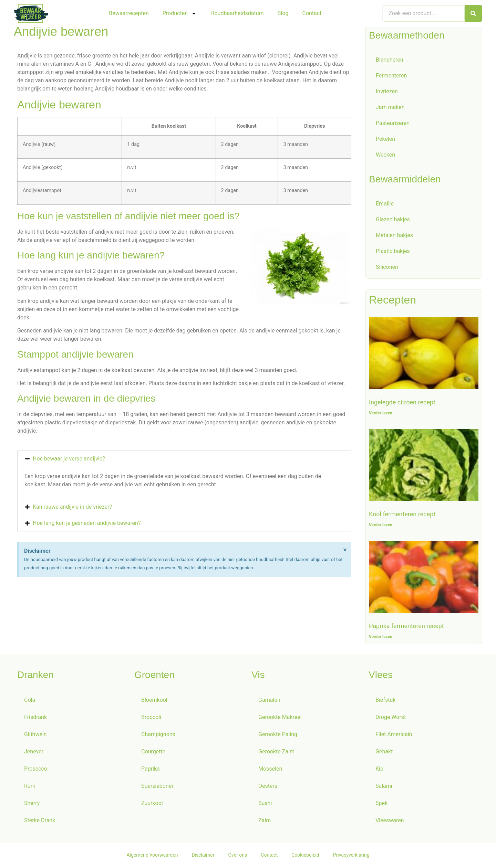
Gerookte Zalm (276, 753)
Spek (381, 805)
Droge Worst (391, 718)
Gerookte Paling (278, 736)
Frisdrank (35, 718)
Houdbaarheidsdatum (237, 13)
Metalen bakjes (394, 237)
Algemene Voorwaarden (152, 856)
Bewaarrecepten (129, 13)
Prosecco (36, 770)
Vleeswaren (390, 822)
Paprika (151, 770)
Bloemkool (154, 701)
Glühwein (35, 736)
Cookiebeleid (305, 856)
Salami (384, 787)
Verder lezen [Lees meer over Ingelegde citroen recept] (381, 414)
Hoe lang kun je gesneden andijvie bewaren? (87, 524)
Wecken (385, 156)
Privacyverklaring (351, 856)
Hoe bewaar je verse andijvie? (69, 460)
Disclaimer (203, 856)
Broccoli (151, 718)
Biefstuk (385, 701)
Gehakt (384, 753)
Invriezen (387, 93)
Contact (312, 13)
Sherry (32, 805)
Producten (180, 13)
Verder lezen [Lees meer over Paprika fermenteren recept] (381, 638)
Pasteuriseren (393, 124)
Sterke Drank (40, 822)
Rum (30, 787)
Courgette (153, 753)
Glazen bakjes (393, 221)
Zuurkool (152, 805)
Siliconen (387, 268)
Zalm (265, 822)
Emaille (385, 205)
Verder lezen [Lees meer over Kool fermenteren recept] (381, 526)
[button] (184, 460)
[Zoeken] (473, 13)
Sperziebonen (158, 787)
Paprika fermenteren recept (406, 627)
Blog (283, 13)
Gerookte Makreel (280, 718)
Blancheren (390, 61)
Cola (30, 701)
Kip (379, 770)
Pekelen (385, 140)
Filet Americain (394, 736)
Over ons (237, 856)
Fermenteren (391, 77)
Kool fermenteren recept (402, 515)
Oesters (268, 787)
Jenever (34, 753)
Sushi (265, 805)
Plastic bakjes (393, 252)
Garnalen (269, 701)
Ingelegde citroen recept (402, 404)
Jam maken (390, 109)
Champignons (158, 736)
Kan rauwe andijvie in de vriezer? (72, 508)
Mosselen (270, 770)
